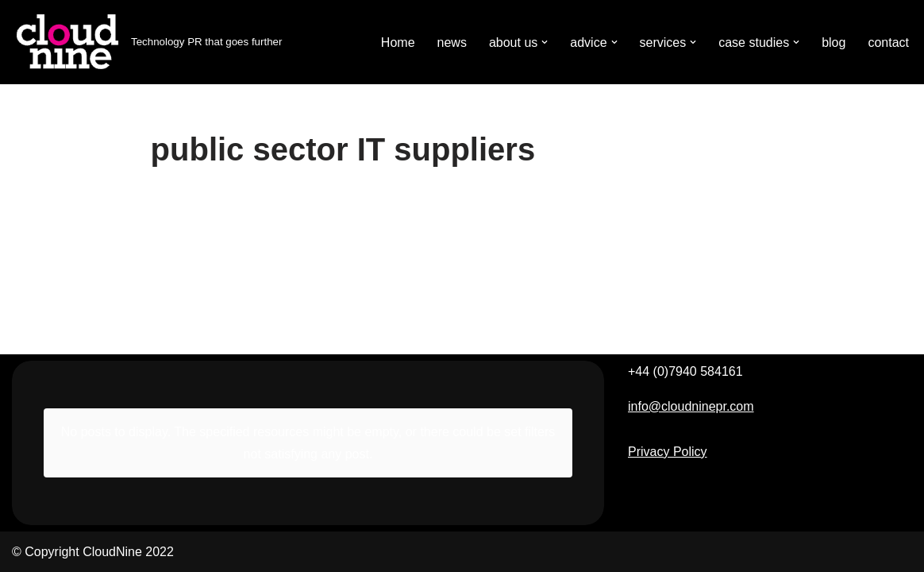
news (452, 43)
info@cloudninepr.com (691, 406)
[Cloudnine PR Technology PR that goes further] (147, 42)
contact (888, 43)
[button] (545, 42)
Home (398, 43)
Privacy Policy (668, 452)
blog (834, 43)
